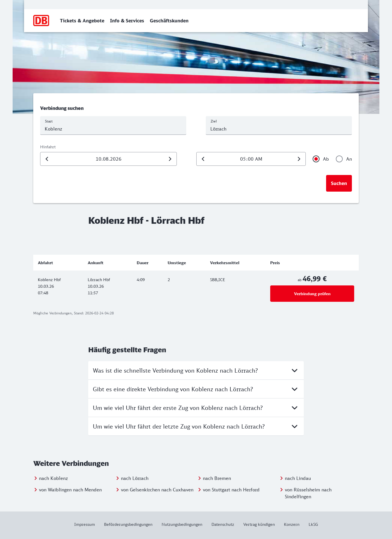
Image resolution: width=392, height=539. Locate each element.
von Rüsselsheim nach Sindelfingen (308, 493)
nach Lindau (298, 478)
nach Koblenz (53, 478)
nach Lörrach (135, 478)
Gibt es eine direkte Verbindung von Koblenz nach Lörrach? (196, 389)
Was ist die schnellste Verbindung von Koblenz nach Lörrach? (196, 370)
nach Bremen (217, 478)
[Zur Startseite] (41, 21)
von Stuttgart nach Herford (231, 490)
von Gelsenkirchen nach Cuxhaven (157, 490)
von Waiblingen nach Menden (70, 490)
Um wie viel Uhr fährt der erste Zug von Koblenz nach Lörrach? (196, 408)
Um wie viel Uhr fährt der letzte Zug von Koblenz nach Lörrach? (196, 426)
